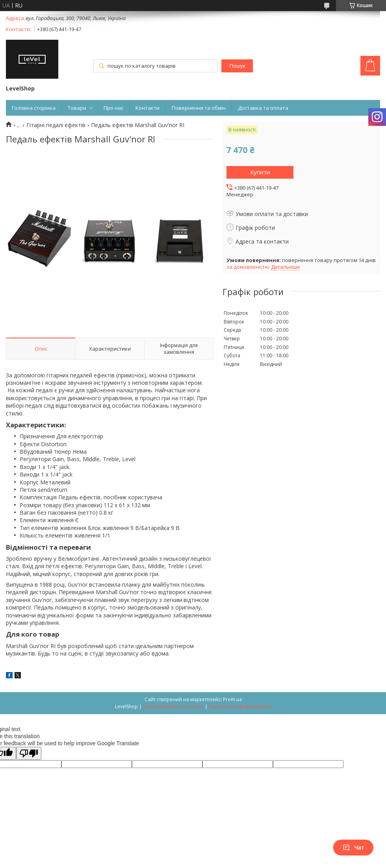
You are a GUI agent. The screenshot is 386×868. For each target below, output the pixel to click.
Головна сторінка (34, 108)
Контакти (148, 108)
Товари (77, 108)
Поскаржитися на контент (173, 706)
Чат (353, 848)
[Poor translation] (29, 753)
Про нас (113, 108)
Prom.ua (232, 699)
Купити (260, 172)
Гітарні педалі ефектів (56, 125)
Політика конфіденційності (240, 706)
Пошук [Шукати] (237, 66)
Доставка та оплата (263, 108)
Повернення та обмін (199, 108)
